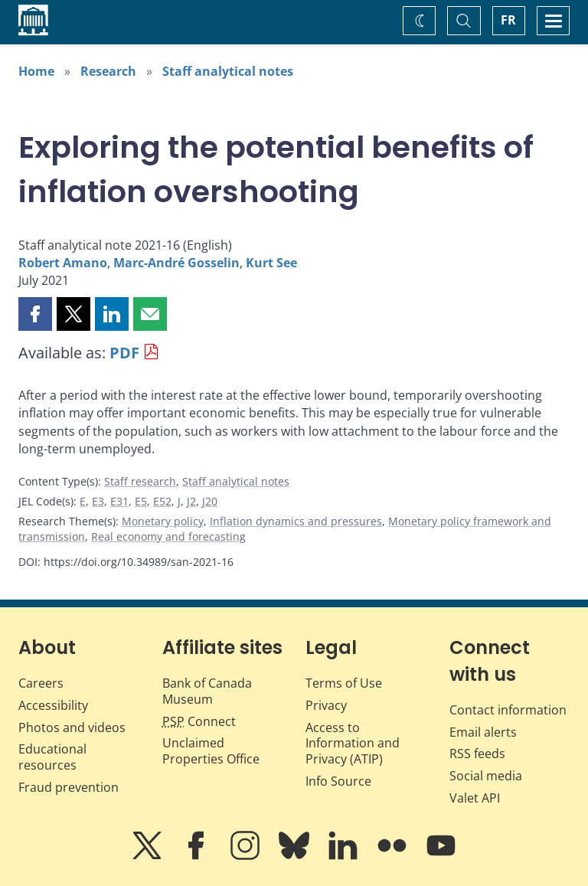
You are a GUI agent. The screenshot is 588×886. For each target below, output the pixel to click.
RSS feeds (477, 754)
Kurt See (271, 263)
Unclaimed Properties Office (211, 751)
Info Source (338, 781)
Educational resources (52, 757)
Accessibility (53, 705)
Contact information (508, 710)
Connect (199, 721)
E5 (141, 501)
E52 (162, 501)
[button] (35, 314)
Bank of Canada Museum (207, 691)
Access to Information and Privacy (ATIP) (353, 744)
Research (108, 71)
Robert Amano (63, 263)
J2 (191, 501)
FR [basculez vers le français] (508, 20)
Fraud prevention (69, 787)
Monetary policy (163, 521)
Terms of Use (344, 683)
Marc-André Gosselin (176, 263)
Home (36, 71)
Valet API (475, 798)
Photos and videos (72, 727)
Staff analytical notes (228, 71)
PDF (124, 353)
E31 (119, 501)
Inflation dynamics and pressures (296, 521)
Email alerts (483, 732)
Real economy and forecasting (168, 536)
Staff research (140, 481)
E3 (98, 501)
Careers (41, 683)
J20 (210, 501)
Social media (486, 776)
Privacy (326, 705)
